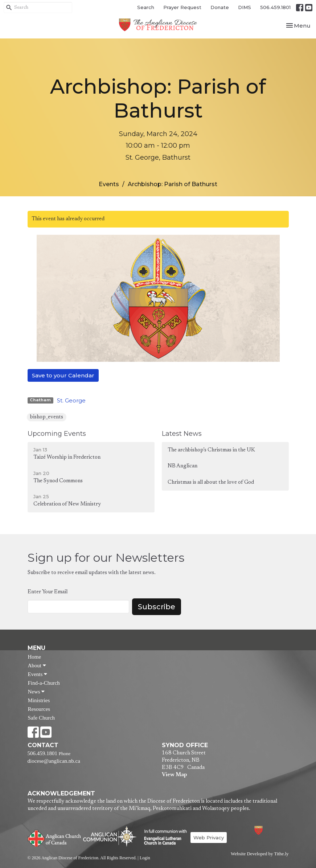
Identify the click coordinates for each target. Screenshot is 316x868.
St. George (71, 400)
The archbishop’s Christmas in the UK (211, 450)
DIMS (245, 7)
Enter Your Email (48, 592)
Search (146, 7)
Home (35, 657)
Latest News (182, 434)
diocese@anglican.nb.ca (54, 761)
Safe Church (42, 718)
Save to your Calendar (63, 375)
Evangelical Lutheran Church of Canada (163, 838)
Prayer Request (182, 7)
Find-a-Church (44, 683)
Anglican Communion (110, 836)
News (36, 692)
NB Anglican (182, 466)
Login (145, 858)
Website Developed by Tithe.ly (260, 854)
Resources (39, 709)
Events (109, 184)
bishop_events (47, 417)
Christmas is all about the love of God (211, 482)
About (37, 666)
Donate (220, 7)
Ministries (39, 700)
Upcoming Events (57, 434)
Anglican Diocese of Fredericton (268, 830)
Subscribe (157, 607)
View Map (174, 775)
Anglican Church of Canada (55, 838)
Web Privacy (209, 838)
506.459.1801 (275, 7)
